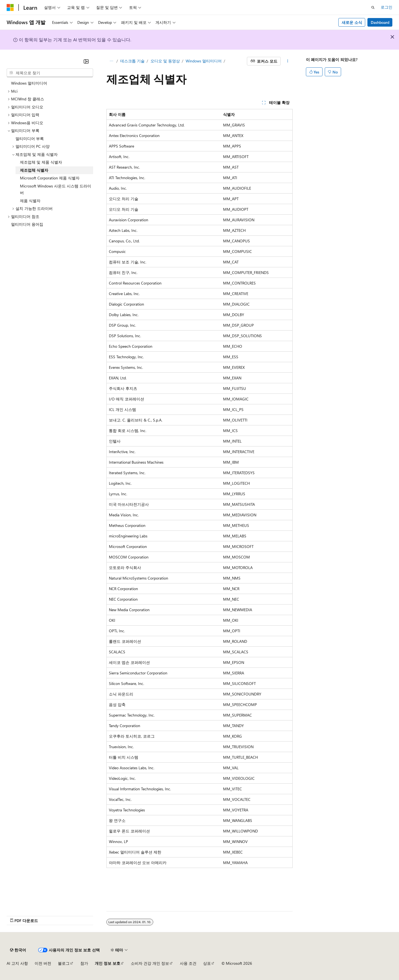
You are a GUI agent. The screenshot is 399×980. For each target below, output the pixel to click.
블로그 (64, 963)
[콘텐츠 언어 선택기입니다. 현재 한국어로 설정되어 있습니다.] (18, 950)
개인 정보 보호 (108, 963)
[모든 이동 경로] (111, 61)
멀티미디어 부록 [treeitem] (30, 139)
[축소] (86, 61)
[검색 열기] (373, 7)
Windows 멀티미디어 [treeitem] (29, 83)
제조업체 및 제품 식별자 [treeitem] (41, 162)
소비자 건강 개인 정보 (150, 963)
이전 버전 (43, 963)
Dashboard (380, 22)
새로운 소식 (352, 22)
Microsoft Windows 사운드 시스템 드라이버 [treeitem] (56, 189)
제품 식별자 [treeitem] (30, 201)
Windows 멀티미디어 (204, 61)
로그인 (387, 7)
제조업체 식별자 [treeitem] (34, 170)
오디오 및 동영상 (165, 61)
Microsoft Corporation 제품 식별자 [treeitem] (50, 178)
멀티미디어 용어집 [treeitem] (27, 224)
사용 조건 (188, 963)
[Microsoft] (10, 7)
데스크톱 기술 (132, 61)
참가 (84, 963)
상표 (207, 963)
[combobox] (50, 73)
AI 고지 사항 (17, 963)
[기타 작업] (288, 61)
